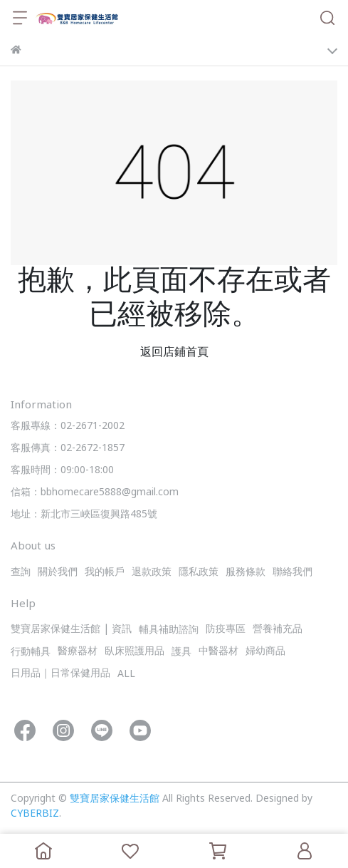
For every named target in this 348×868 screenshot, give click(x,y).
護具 (181, 652)
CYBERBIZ (35, 814)
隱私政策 (199, 573)
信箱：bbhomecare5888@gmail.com (95, 493)
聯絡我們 (292, 573)
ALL (126, 675)
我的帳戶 (105, 573)
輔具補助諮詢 (169, 630)
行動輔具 (31, 652)
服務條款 (246, 573)
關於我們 (58, 573)
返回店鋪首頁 (174, 353)
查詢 (21, 573)
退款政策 (152, 573)
